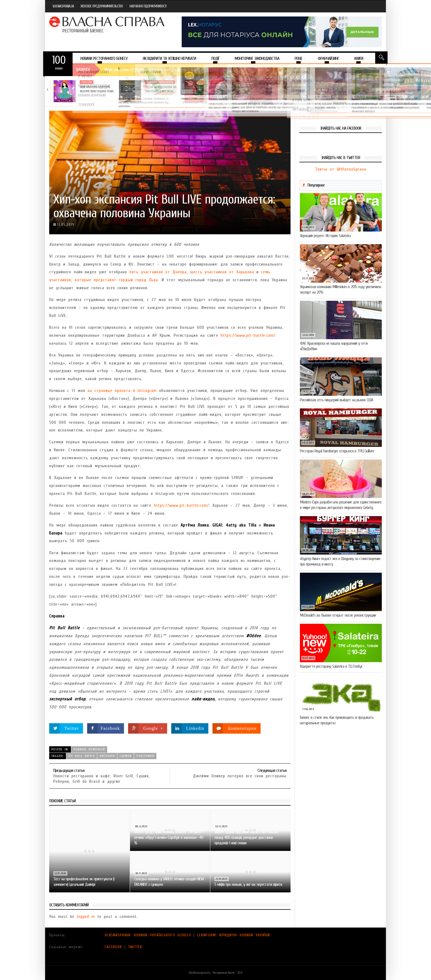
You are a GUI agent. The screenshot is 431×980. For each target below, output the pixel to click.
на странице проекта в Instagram (122, 391)
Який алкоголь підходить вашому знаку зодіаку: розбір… (97, 89)
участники (145, 756)
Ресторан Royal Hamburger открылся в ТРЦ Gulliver (337, 451)
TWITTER (135, 947)
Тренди (87, 82)
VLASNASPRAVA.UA (63, 6)
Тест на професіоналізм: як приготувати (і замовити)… (160, 89)
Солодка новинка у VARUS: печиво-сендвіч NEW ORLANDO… (359, 89)
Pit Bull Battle (82, 756)
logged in (86, 917)
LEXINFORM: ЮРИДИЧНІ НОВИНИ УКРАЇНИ (234, 935)
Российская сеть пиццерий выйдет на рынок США (336, 400)
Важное (83, 70)
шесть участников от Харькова (222, 272)
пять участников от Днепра (158, 272)
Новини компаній (160, 82)
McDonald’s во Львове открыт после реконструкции (338, 615)
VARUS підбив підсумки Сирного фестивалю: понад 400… (292, 91)
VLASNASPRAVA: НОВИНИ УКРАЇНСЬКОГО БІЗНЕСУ (148, 935)
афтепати (107, 756)
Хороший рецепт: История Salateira (325, 236)
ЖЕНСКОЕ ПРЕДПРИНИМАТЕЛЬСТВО (102, 6)
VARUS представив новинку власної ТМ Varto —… (225, 89)
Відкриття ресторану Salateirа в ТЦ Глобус (331, 666)
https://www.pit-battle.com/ (248, 335)
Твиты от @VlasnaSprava (341, 169)
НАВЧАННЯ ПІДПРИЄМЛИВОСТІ (148, 6)
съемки (126, 756)
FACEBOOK (113, 947)
